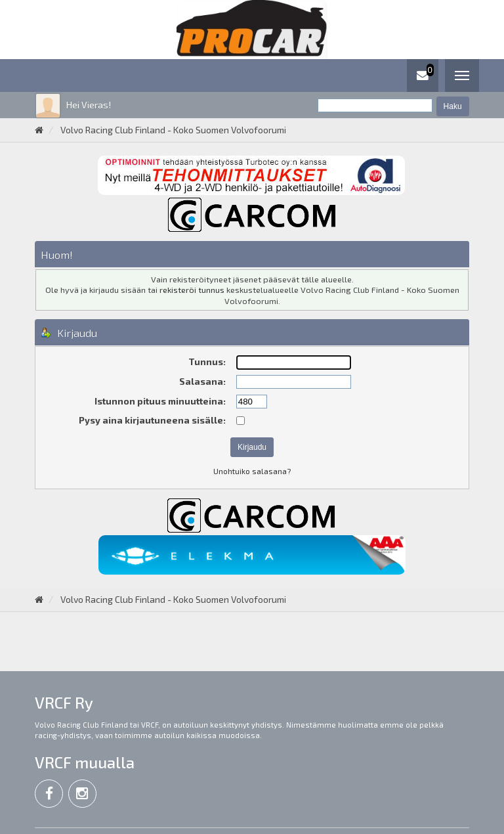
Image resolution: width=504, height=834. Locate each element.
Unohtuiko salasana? (252, 471)
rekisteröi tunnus (192, 290)
